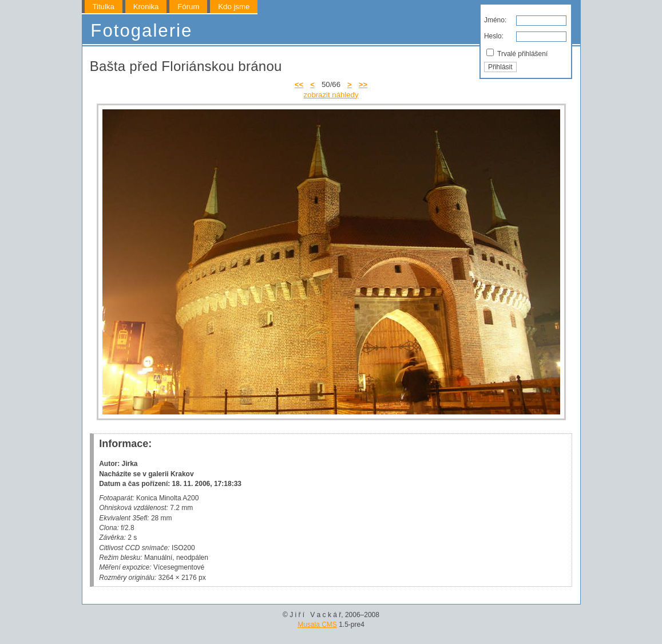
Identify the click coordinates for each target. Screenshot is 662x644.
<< (299, 84)
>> (363, 84)
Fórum (188, 7)
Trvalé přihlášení (517, 53)
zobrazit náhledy (331, 95)
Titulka (103, 7)
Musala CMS (317, 625)
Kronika (146, 7)
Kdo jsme (234, 7)
